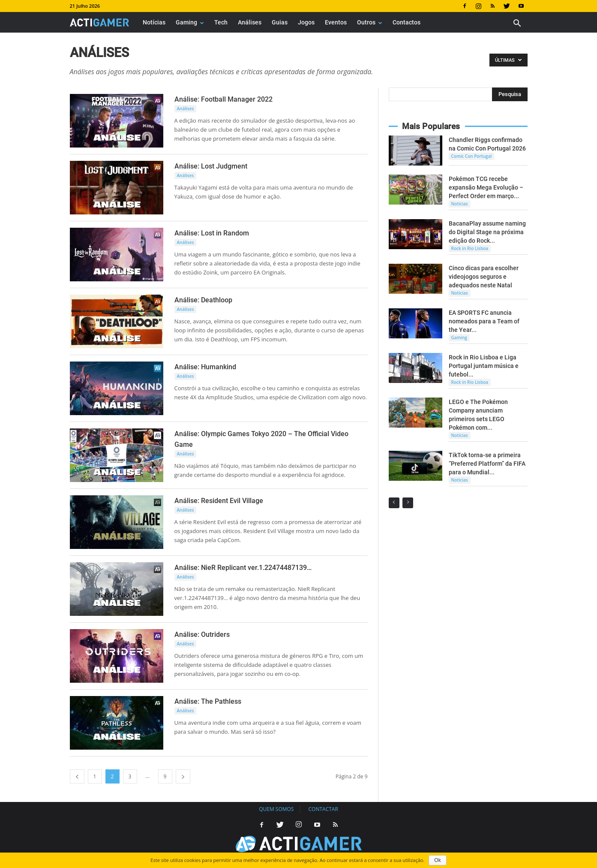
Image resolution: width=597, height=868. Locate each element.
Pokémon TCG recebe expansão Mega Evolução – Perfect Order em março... (486, 187)
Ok (437, 860)
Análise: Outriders (202, 634)
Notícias (154, 22)
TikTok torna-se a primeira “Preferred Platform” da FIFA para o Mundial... (487, 464)
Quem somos (276, 809)
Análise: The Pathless (208, 701)
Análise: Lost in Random (212, 233)
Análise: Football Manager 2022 (223, 99)
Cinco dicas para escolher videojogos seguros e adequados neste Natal (484, 277)
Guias (280, 22)
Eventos (336, 22)
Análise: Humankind (205, 367)
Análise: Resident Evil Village (219, 501)
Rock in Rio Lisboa (470, 248)
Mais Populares (431, 126)
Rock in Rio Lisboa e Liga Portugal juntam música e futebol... (484, 366)
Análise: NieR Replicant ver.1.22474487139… (243, 568)
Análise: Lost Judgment (211, 166)
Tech (221, 22)
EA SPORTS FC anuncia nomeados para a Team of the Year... (484, 321)
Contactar (323, 809)
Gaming (190, 22)
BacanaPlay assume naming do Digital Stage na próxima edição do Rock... (487, 232)
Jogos (306, 22)
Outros (370, 22)
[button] (517, 24)
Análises (250, 22)
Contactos (406, 22)
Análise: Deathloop (203, 300)
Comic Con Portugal (472, 156)
